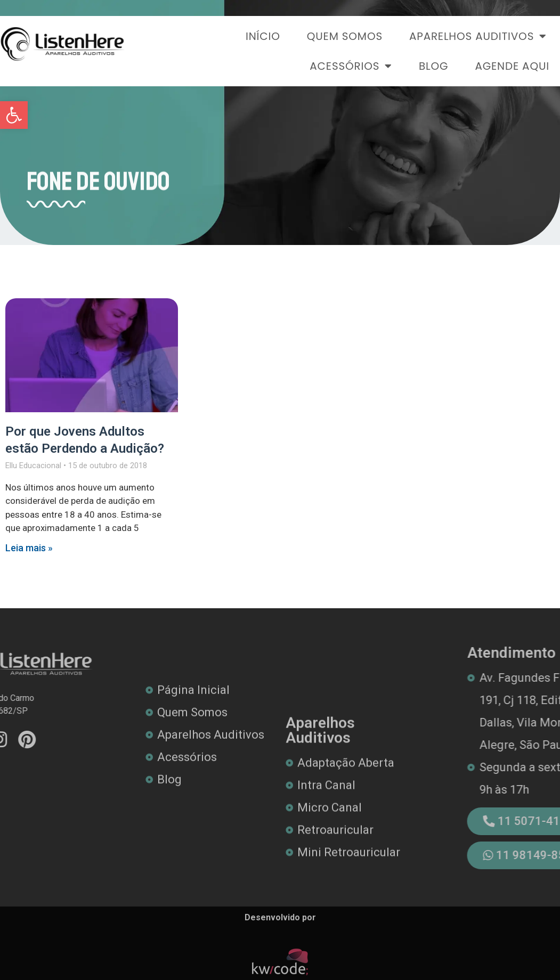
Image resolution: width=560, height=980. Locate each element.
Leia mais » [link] (29, 548)
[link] (14, 115)
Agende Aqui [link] (512, 66)
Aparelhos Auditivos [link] (478, 36)
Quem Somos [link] (345, 36)
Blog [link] (433, 66)
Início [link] (263, 36)
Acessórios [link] (351, 66)
